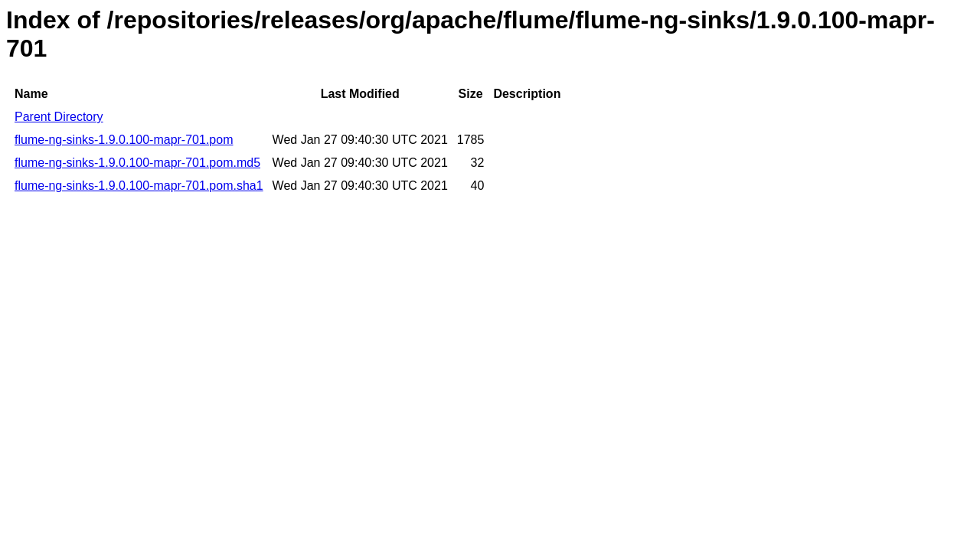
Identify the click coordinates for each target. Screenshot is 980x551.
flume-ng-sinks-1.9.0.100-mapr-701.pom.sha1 (139, 186)
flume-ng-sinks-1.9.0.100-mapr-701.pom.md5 (137, 163)
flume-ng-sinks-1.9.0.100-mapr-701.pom (124, 140)
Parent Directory (59, 117)
